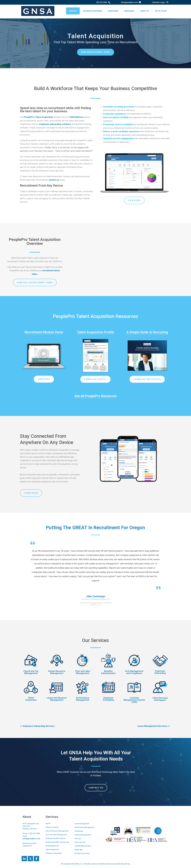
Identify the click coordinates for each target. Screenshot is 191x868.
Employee (160, 671)
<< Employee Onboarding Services (37, 726)
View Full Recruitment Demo (35, 283)
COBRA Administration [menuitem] (83, 846)
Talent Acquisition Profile (95, 332)
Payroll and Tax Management (31, 672)
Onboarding (160, 673)
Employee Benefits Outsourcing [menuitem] (57, 842)
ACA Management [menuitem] (52, 846)
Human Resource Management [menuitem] (57, 831)
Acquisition (31, 700)
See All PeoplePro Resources (95, 396)
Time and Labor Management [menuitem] (56, 835)
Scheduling (108, 700)
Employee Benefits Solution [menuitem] (56, 838)
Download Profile (95, 379)
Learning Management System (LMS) (134, 700)
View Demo (134, 200)
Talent (31, 698)
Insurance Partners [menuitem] (93, 11)
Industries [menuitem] (113, 11)
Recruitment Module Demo (44, 332)
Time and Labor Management (83, 672)
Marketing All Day (123, 864)
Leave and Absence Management (57, 699)
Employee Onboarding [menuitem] (54, 853)
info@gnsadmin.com (129, 2)
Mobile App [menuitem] (78, 850)
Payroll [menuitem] (48, 824)
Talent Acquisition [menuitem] (52, 850)
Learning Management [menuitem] (83, 835)
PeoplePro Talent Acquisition (38, 117)
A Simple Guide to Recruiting (147, 332)
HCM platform (77, 117)
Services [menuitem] (73, 11)
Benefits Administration (108, 672)
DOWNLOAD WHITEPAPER (147, 379)
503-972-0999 (102, 2)
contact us (54, 180)
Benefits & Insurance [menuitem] (82, 853)
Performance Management (83, 699)
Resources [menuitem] (129, 11)
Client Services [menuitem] (80, 842)
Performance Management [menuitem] (84, 827)
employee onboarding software (55, 124)
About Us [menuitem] (145, 11)
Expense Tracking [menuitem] (52, 827)
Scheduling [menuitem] (79, 831)
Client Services (160, 698)
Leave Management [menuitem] (82, 824)
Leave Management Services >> (154, 726)
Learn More (31, 493)
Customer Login (158, 2)
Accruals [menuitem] (78, 839)
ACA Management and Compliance (134, 672)
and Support (160, 700)
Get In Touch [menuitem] (161, 11)
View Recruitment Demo (96, 52)
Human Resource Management (57, 672)
